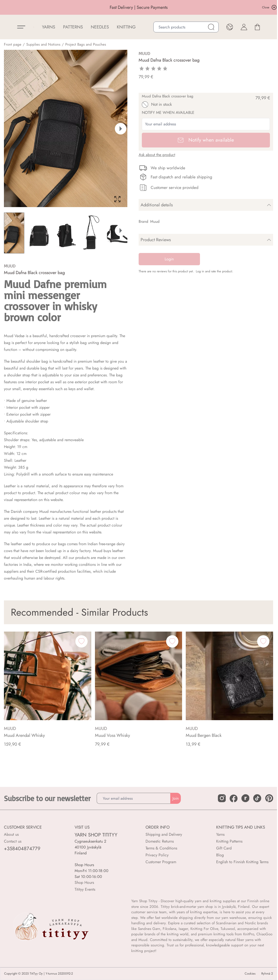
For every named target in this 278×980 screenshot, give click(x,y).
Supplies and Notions (43, 44)
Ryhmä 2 (267, 974)
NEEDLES (100, 27)
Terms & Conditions (161, 848)
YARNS (49, 27)
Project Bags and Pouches (86, 44)
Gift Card (224, 848)
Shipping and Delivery (164, 834)
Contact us (13, 841)
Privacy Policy (157, 855)
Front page (13, 44)
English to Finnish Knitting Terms (242, 862)
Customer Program (161, 862)
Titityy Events (85, 889)
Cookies (250, 974)
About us (11, 834)
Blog (220, 855)
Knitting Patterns (229, 841)
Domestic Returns (160, 841)
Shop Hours (84, 882)
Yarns (220, 834)
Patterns (73, 27)
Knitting (126, 27)
